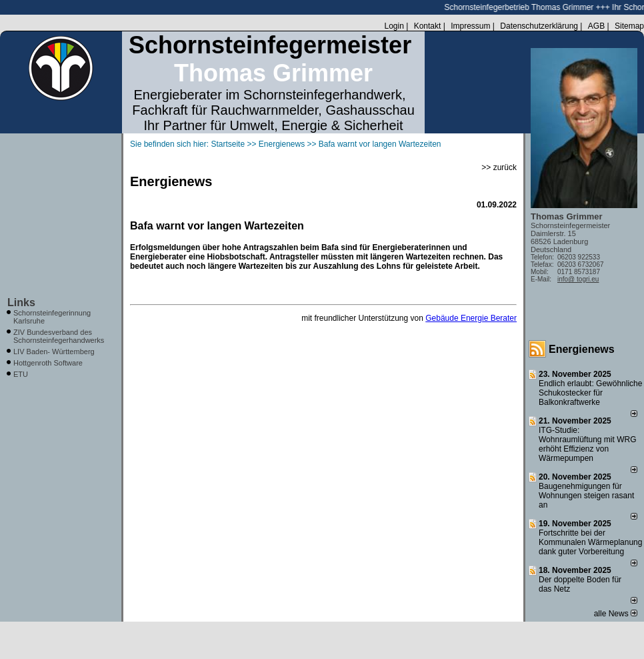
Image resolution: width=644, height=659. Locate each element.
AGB (596, 26)
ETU (21, 374)
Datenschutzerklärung (539, 26)
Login (394, 26)
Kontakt (428, 26)
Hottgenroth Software (48, 363)
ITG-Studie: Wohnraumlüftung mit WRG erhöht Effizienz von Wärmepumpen (588, 444)
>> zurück (499, 167)
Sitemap (629, 26)
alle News (616, 614)
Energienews (582, 349)
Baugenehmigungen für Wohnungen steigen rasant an (586, 496)
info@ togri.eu (578, 279)
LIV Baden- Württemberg (54, 352)
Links (21, 302)
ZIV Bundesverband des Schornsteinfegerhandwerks (59, 336)
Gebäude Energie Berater (471, 318)
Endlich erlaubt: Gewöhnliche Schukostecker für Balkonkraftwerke (590, 393)
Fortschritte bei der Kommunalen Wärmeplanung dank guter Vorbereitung (590, 542)
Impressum (470, 26)
